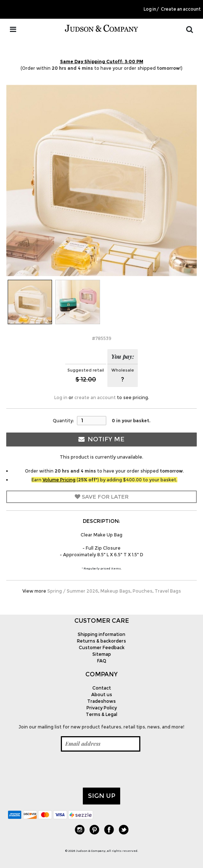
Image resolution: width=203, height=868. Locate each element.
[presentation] (63, 770)
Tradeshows (101, 701)
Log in (150, 9)
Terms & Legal (101, 714)
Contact (102, 688)
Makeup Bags (115, 591)
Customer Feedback (102, 648)
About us (102, 695)
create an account (95, 397)
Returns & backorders (101, 641)
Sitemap (102, 654)
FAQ (102, 661)
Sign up (102, 796)
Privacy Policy (102, 708)
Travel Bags (168, 591)
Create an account (181, 9)
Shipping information (101, 634)
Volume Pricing (59, 480)
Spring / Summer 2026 (73, 591)
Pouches (143, 591)
